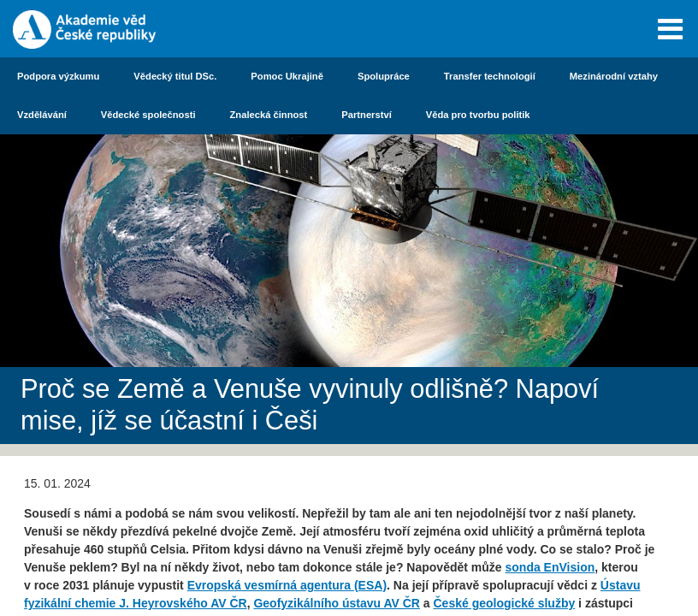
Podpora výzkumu (58, 76)
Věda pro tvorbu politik (478, 115)
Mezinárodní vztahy (614, 76)
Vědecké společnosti (148, 115)
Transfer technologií (490, 76)
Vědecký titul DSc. (175, 76)
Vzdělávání (42, 115)
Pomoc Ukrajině (287, 76)
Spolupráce (384, 76)
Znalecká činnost (269, 115)
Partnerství (366, 115)
